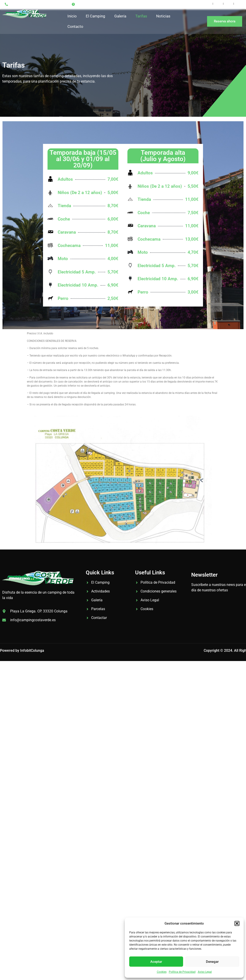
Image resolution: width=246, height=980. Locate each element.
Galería (120, 16)
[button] (237, 923)
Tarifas (141, 16)
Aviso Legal (205, 972)
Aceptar (156, 962)
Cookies (162, 972)
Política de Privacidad (182, 972)
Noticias (163, 16)
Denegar (212, 962)
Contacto (75, 26)
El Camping (96, 16)
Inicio (72, 16)
